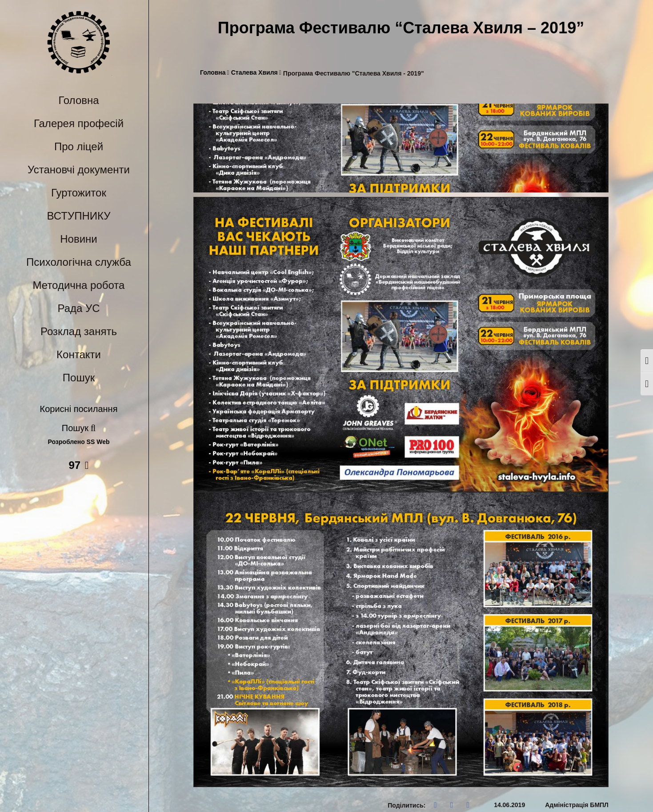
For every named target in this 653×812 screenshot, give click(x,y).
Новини (79, 239)
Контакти (79, 354)
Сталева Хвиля (256, 73)
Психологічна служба (79, 262)
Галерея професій (79, 123)
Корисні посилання (79, 409)
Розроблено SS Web (79, 442)
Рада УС (78, 308)
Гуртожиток (79, 193)
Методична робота (79, 285)
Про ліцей (79, 146)
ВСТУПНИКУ (79, 216)
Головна (78, 100)
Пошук (79, 378)
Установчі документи (79, 170)
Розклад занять (79, 331)
